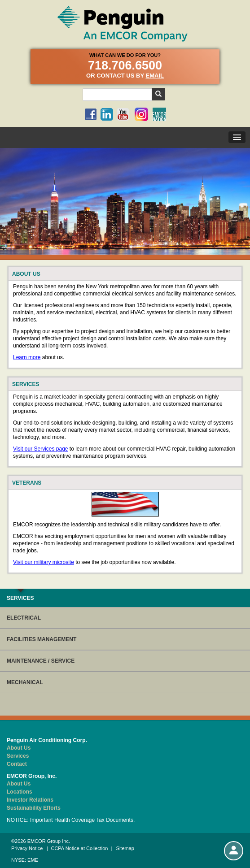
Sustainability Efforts (34, 808)
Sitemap (125, 848)
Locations (20, 792)
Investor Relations (30, 800)
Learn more (27, 357)
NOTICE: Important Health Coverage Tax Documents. (71, 820)
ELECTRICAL (24, 618)
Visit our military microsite (44, 562)
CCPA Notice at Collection (79, 848)
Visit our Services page (41, 449)
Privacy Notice (27, 848)
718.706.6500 (125, 65)
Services (18, 756)
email (154, 76)
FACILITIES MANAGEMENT (42, 639)
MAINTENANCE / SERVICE (41, 661)
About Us (19, 748)
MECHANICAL (25, 682)
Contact (17, 764)
